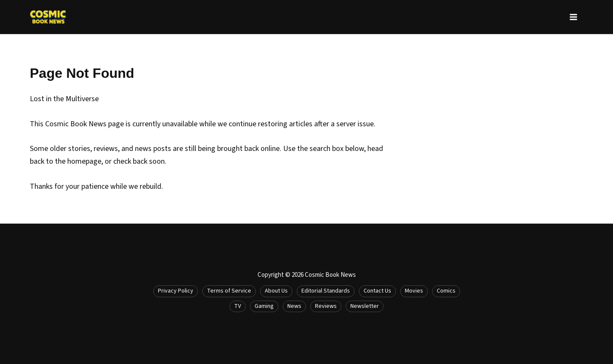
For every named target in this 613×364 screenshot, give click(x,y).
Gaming (264, 306)
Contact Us (377, 291)
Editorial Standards (326, 291)
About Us (276, 291)
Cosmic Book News (330, 275)
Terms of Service (229, 291)
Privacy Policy (176, 291)
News (294, 306)
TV (238, 306)
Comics (446, 291)
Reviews (326, 306)
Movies (414, 291)
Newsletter (365, 306)
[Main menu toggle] (573, 17)
